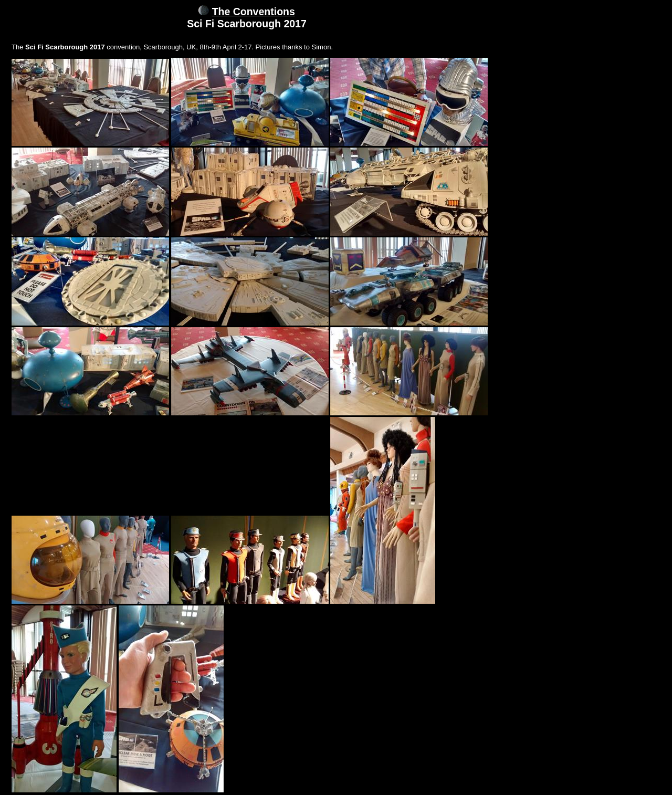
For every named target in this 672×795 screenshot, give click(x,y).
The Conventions (254, 12)
